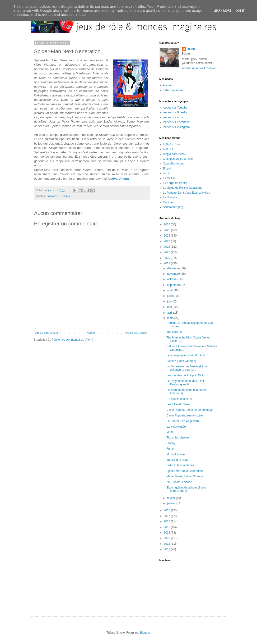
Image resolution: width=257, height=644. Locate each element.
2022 (167, 247)
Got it (240, 11)
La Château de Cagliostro (182, 421)
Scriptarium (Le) (173, 207)
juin (170, 301)
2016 (167, 521)
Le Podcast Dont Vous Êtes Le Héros (187, 193)
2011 (167, 549)
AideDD (168, 149)
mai (170, 307)
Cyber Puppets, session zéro (185, 416)
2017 (167, 516)
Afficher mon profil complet (199, 68)
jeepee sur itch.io (174, 117)
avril (170, 313)
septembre (174, 285)
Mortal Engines (176, 454)
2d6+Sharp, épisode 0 (180, 482)
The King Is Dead (177, 460)
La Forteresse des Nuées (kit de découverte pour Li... (187, 368)
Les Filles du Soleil (178, 404)
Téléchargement (173, 90)
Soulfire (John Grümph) (181, 361)
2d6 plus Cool (172, 144)
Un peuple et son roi (179, 399)
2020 (167, 258)
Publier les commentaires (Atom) (72, 340)
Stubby (171, 443)
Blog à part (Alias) (174, 154)
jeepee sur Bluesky (175, 112)
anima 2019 (53, 196)
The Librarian (175, 332)
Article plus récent (47, 333)
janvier (172, 503)
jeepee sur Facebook (176, 122)
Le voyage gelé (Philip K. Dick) (186, 355)
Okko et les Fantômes (180, 465)
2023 (167, 241)
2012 (167, 544)
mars (171, 318)
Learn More (222, 11)
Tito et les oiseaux (178, 438)
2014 (167, 533)
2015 (167, 527)
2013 (167, 538)
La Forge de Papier (175, 183)
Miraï (170, 432)
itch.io (167, 173)
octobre (172, 279)
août (170, 290)
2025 (167, 230)
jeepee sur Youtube (175, 108)
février (171, 498)
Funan (170, 449)
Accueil (91, 333)
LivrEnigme (170, 197)
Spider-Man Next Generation (185, 471)
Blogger (145, 633)
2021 (167, 252)
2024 (167, 236)
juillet (171, 296)
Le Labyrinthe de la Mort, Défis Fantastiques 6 (186, 383)
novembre (174, 274)
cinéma (66, 196)
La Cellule (169, 178)
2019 (167, 263)
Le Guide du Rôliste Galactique (183, 188)
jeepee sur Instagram (176, 127)
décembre (174, 268)
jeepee (191, 49)
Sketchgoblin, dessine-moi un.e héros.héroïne (186, 489)
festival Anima (118, 179)
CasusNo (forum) (174, 164)
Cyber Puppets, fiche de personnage (189, 410)
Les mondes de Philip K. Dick (185, 375)
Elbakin (168, 169)
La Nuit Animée (176, 427)
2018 (167, 510)
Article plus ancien (137, 333)
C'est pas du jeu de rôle (178, 159)
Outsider (168, 202)
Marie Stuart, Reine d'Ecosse (185, 476)
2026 (167, 224)
